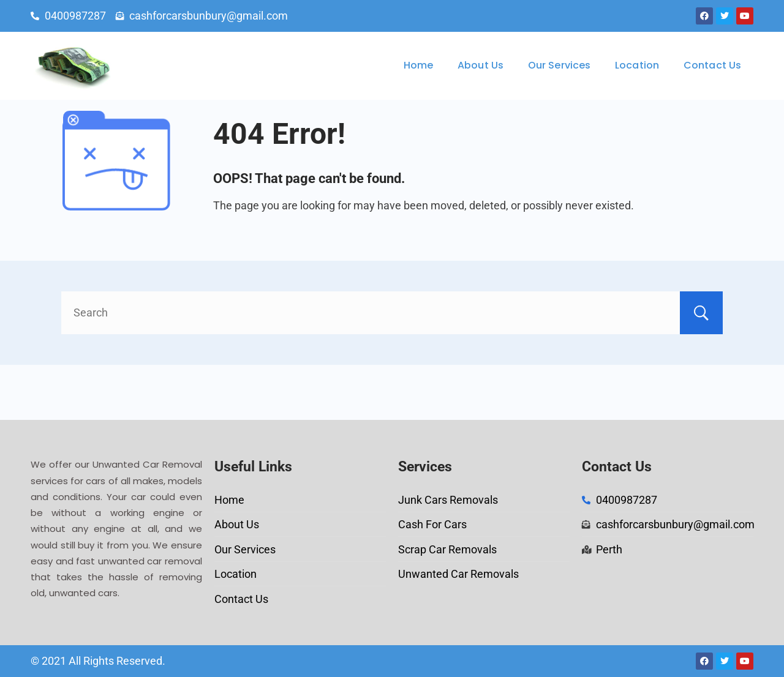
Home (418, 65)
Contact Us (712, 65)
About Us (481, 65)
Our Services (559, 65)
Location (637, 65)
